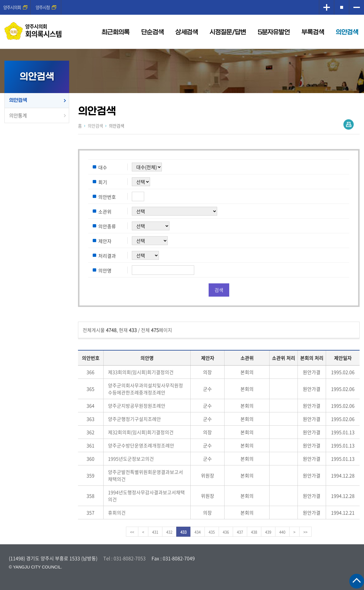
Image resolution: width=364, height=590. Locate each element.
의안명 (105, 270)
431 (155, 532)
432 (169, 532)
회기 (103, 182)
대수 (103, 167)
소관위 (105, 211)
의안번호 (107, 197)
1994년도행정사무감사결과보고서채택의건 (146, 496)
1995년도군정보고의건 (131, 459)
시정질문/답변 (228, 32)
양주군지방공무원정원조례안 (137, 406)
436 (226, 532)
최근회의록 (115, 32)
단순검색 (152, 32)
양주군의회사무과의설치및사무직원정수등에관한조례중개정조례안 (146, 389)
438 (254, 532)
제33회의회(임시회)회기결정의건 (141, 372)
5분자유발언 (274, 32)
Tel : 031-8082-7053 (124, 558)
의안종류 (107, 226)
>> (305, 532)
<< (132, 532)
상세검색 (187, 32)
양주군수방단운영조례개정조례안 (141, 445)
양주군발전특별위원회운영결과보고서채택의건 (146, 475)
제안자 (105, 241)
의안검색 (347, 32)
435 (212, 532)
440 (282, 532)
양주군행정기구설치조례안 (134, 419)
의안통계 (18, 115)
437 (240, 532)
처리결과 (107, 256)
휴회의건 (117, 513)
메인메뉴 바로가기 (182, 0)
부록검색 (313, 32)
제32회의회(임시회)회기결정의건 (141, 432)
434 (198, 532)
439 (268, 532)
